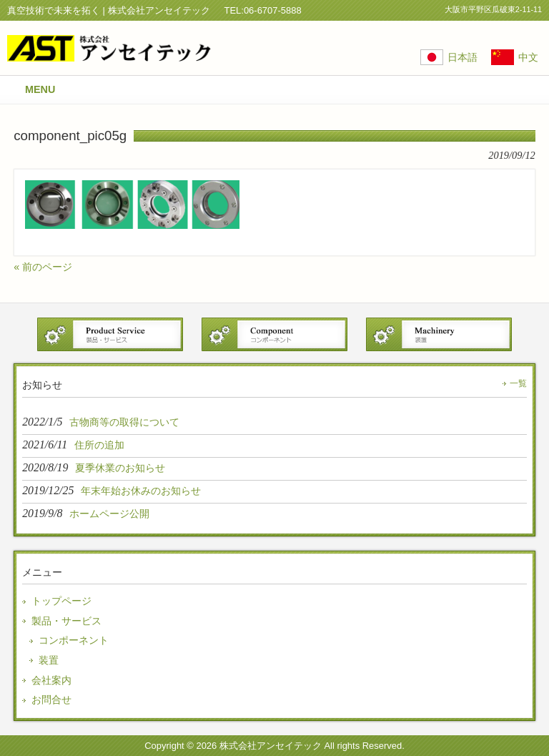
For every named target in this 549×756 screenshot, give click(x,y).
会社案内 (51, 680)
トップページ (61, 601)
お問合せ (51, 699)
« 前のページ (43, 267)
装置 (49, 660)
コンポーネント (74, 640)
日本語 (463, 57)
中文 (528, 57)
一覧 (518, 383)
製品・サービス (66, 621)
